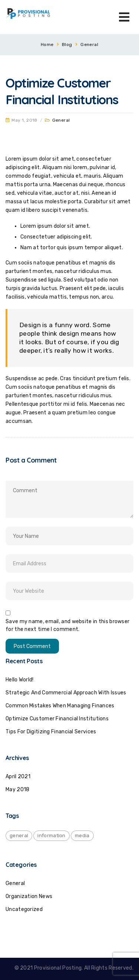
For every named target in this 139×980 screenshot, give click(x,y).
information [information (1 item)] (51, 836)
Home (47, 45)
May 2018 (17, 790)
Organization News (29, 896)
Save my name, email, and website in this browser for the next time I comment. (67, 625)
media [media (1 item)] (82, 836)
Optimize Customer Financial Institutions (57, 719)
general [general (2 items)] (19, 836)
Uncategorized (24, 909)
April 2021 (18, 777)
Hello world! (20, 680)
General (89, 45)
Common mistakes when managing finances (60, 706)
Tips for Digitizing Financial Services (51, 732)
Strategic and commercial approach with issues (66, 693)
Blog (67, 45)
